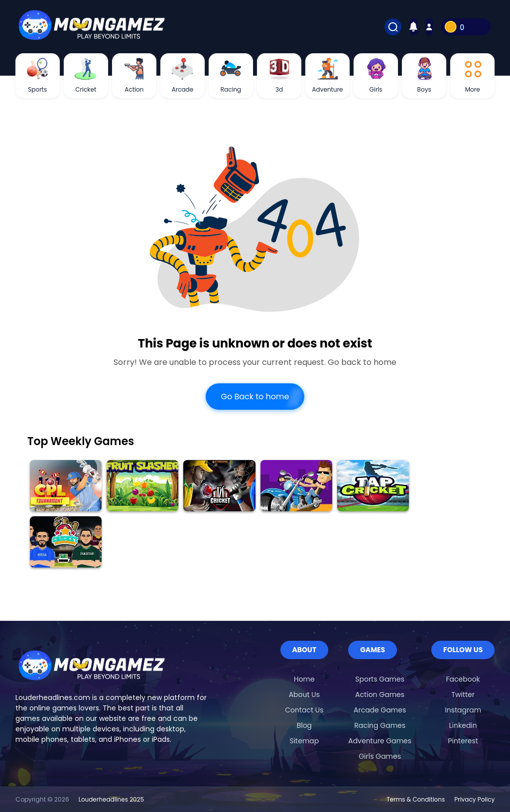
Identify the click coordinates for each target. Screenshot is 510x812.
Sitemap (304, 741)
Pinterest (463, 741)
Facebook (463, 679)
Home (304, 679)
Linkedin (463, 725)
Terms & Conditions (416, 799)
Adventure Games (380, 741)
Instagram (463, 710)
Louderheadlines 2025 (111, 799)
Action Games (380, 695)
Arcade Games (380, 710)
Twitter (463, 695)
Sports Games (380, 679)
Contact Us (304, 710)
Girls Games (380, 756)
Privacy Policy (474, 799)
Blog (304, 725)
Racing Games (380, 725)
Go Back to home (255, 397)
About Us (304, 695)
